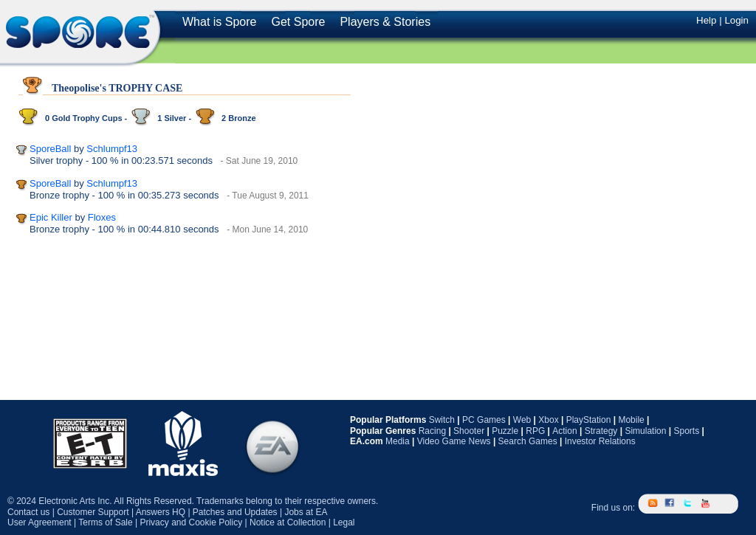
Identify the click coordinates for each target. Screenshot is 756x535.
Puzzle (505, 431)
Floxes (102, 217)
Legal (344, 522)
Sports (686, 431)
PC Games (484, 420)
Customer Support (93, 512)
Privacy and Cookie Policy (191, 522)
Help (706, 20)
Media (398, 441)
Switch (442, 420)
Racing (432, 431)
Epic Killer (51, 217)
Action (564, 431)
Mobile (631, 420)
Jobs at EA (306, 512)
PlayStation (589, 420)
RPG (535, 431)
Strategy (601, 431)
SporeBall (50, 149)
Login (736, 20)
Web (522, 420)
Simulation (645, 431)
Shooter (469, 431)
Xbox (548, 420)
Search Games (528, 441)
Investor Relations (600, 441)
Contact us (28, 512)
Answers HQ (161, 512)
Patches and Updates (235, 512)
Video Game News (454, 441)
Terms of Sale (105, 522)
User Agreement (39, 522)
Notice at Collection (288, 522)
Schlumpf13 (112, 149)
